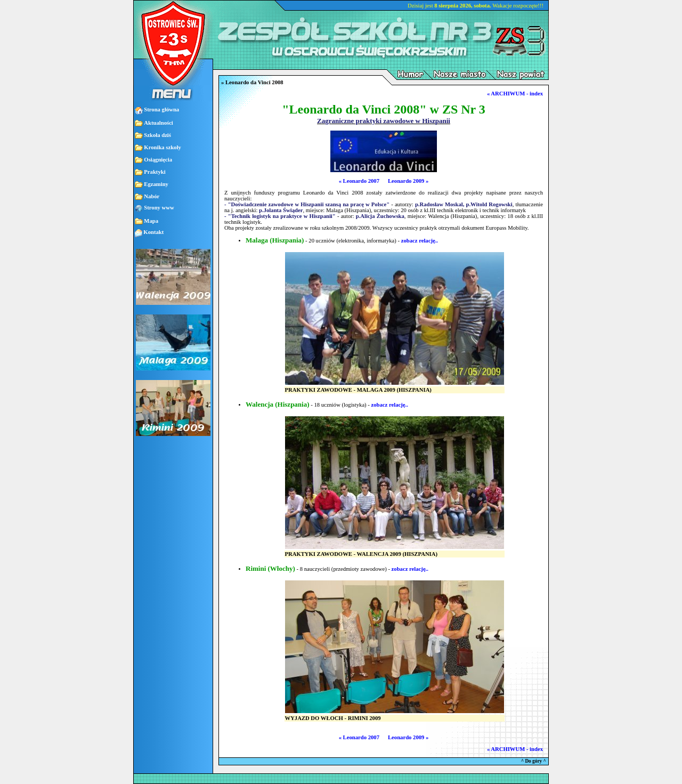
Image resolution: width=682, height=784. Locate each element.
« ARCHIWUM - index (515, 94)
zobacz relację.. (420, 241)
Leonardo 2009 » (408, 181)
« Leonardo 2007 (359, 181)
